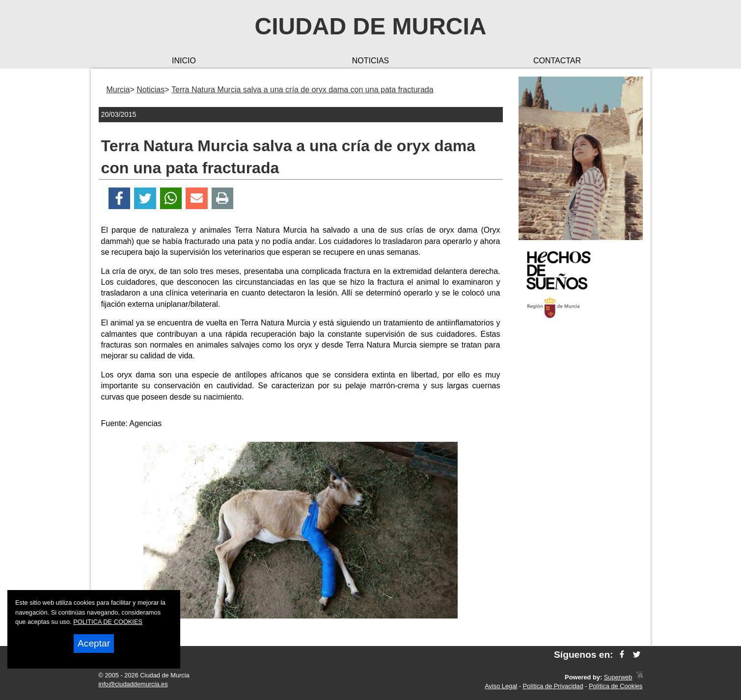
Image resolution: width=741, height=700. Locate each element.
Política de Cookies (616, 686)
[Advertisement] (581, 483)
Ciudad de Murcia (371, 26)
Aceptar (94, 643)
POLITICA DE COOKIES (108, 622)
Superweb (618, 677)
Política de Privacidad (553, 686)
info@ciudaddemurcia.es (133, 684)
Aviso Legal (501, 686)
